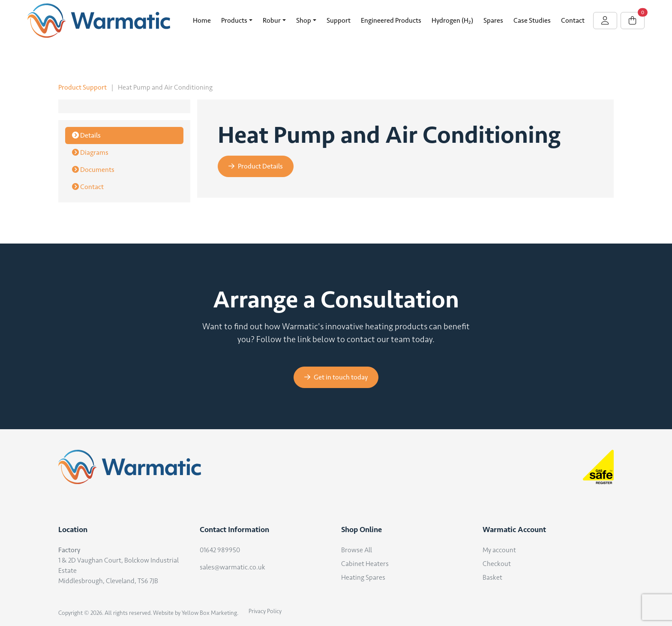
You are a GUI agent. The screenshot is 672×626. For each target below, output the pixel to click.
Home (202, 20)
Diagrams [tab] (90, 152)
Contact (573, 20)
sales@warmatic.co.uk (232, 567)
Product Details (256, 166)
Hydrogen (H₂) (452, 20)
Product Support (82, 87)
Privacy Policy (265, 611)
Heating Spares (363, 577)
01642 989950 (220, 550)
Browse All (357, 550)
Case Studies (532, 20)
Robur (272, 20)
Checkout (497, 564)
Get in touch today (336, 377)
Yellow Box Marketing (209, 613)
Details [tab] (86, 135)
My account (499, 550)
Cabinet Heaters (365, 564)
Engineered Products (391, 20)
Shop (304, 20)
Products (234, 20)
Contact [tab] (88, 187)
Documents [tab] (93, 170)
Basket (492, 577)
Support (339, 20)
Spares (493, 20)
